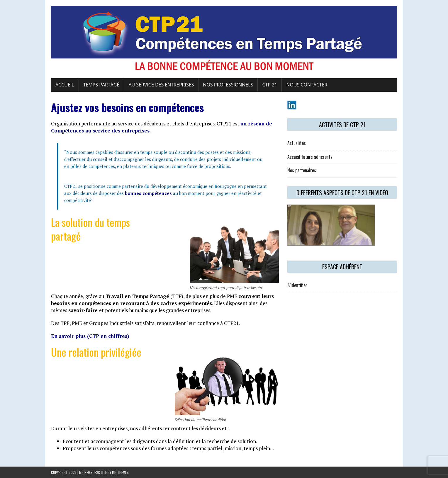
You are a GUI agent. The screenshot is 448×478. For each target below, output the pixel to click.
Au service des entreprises (161, 85)
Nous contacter (307, 85)
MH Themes (120, 472)
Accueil (65, 85)
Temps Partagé (101, 85)
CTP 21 (270, 85)
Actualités (297, 143)
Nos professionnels (228, 85)
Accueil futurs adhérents (310, 157)
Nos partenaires (302, 170)
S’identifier (297, 285)
